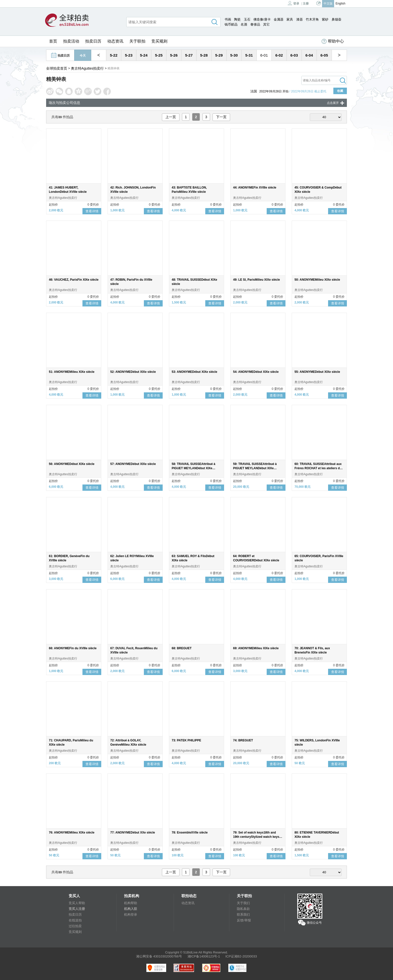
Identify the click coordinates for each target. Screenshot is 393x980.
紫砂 (325, 19)
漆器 (300, 19)
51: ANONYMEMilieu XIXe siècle (72, 372)
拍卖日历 (93, 41)
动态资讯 (115, 41)
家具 (290, 19)
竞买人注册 (77, 909)
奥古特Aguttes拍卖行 (87, 68)
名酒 (244, 24)
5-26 (174, 55)
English (340, 4)
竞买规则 (159, 41)
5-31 (249, 55)
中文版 (328, 4)
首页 (53, 41)
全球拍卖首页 (57, 68)
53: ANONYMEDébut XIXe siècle (194, 372)
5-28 (204, 55)
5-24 (144, 55)
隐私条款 (243, 909)
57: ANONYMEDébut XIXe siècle (133, 464)
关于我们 (243, 903)
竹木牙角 (312, 19)
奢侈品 (255, 24)
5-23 (129, 55)
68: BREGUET (182, 648)
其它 (266, 24)
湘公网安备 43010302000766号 (159, 956)
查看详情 (92, 211)
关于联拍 (137, 41)
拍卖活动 (71, 41)
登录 (293, 3)
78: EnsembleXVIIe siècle (190, 833)
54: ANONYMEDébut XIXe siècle (256, 372)
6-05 (324, 55)
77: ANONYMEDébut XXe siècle (133, 833)
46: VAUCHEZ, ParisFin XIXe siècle (74, 280)
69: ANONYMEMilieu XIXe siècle (256, 648)
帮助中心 (333, 41)
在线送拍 (75, 920)
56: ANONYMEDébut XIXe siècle (72, 464)
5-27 (189, 55)
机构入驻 (131, 909)
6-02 (279, 55)
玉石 (247, 19)
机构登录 (131, 915)
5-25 (159, 55)
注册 (306, 4)
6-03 (294, 55)
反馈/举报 (244, 920)
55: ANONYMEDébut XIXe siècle (317, 372)
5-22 (114, 55)
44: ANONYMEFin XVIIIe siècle (255, 188)
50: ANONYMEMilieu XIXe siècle (317, 280)
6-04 (309, 55)
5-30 (234, 55)
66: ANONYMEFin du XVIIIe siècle (73, 648)
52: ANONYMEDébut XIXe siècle (133, 372)
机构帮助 (131, 903)
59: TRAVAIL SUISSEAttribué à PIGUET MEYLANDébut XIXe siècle (255, 468)
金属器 (279, 19)
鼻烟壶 (336, 19)
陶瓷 (237, 19)
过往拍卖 (75, 926)
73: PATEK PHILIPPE (186, 740)
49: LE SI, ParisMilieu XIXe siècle (257, 280)
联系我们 (243, 915)
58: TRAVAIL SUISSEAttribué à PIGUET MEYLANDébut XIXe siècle (193, 468)
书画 (228, 19)
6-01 (264, 55)
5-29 (219, 55)
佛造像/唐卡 (262, 19)
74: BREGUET (243, 740)
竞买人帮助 (77, 903)
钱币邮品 (231, 24)
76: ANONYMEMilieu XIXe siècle (72, 833)
